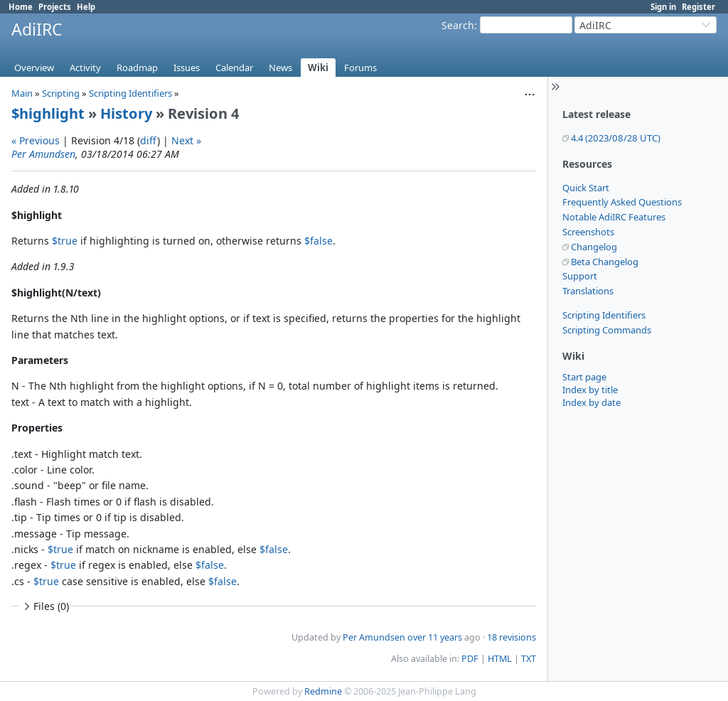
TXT (529, 659)
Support (580, 276)
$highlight (48, 113)
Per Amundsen (43, 154)
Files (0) (45, 606)
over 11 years (435, 637)
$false (318, 241)
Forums (360, 68)
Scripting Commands (607, 330)
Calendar (234, 68)
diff (149, 140)
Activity (85, 68)
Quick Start (586, 188)
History (126, 113)
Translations (588, 291)
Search (458, 25)
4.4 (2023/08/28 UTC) (616, 138)
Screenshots (588, 232)
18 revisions (512, 637)
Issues (187, 68)
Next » (186, 140)
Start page (584, 377)
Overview (34, 68)
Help (86, 7)
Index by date (591, 402)
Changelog (594, 247)
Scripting (61, 93)
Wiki (318, 68)
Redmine (323, 691)
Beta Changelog (605, 262)
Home (21, 7)
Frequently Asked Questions (622, 202)
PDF (470, 659)
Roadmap (137, 68)
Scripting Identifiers (604, 315)
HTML (500, 659)
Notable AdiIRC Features (614, 217)
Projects (55, 7)
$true (65, 241)
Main (22, 93)
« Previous (36, 140)
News (280, 68)
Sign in (663, 7)
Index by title (590, 390)
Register (698, 7)
